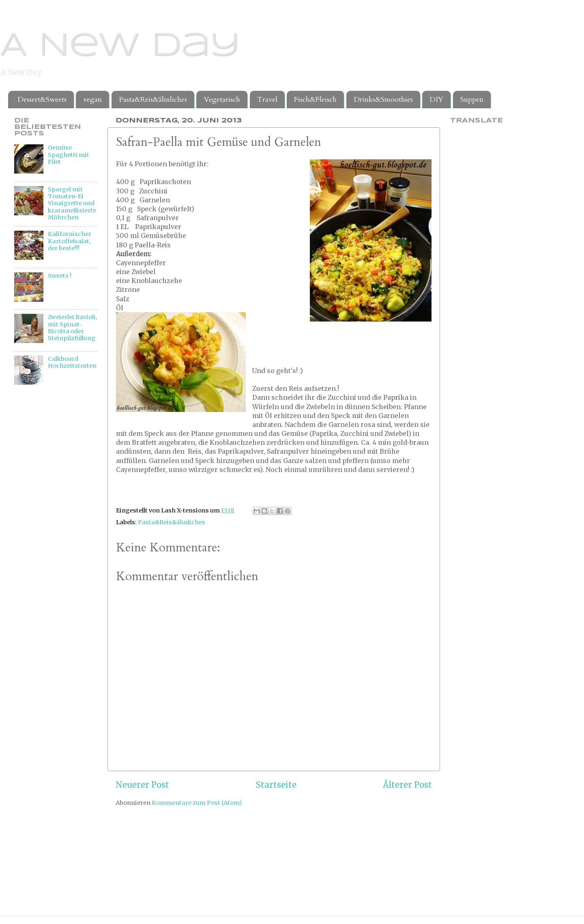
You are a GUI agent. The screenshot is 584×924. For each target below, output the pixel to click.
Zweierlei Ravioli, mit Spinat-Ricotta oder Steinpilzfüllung (72, 328)
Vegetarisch (222, 100)
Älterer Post (407, 785)
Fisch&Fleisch (315, 100)
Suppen (472, 100)
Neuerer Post (142, 785)
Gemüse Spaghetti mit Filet (69, 155)
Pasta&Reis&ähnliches (153, 100)
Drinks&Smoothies (383, 100)
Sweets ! (60, 276)
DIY (436, 100)
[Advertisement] (47, 526)
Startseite (276, 785)
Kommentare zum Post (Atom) (197, 803)
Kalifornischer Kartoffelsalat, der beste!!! (70, 241)
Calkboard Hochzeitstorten (72, 362)
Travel (267, 100)
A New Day (120, 46)
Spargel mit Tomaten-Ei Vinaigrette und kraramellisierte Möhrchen (72, 203)
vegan (92, 100)
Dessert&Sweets (42, 100)
